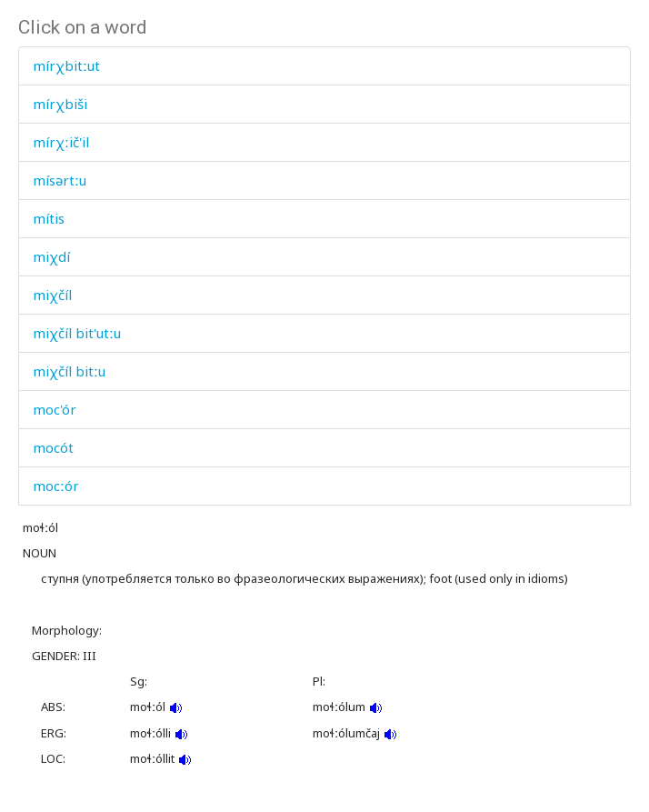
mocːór (56, 486)
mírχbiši (60, 104)
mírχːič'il (61, 142)
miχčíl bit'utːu (77, 333)
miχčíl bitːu (69, 371)
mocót (53, 447)
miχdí (51, 256)
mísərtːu (60, 180)
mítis (49, 218)
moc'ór (55, 409)
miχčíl (52, 295)
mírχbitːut (66, 65)
